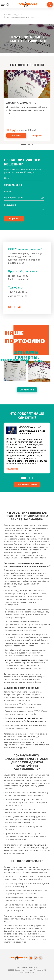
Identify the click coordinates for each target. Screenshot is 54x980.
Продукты (17, 14)
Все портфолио (27, 390)
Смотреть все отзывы (27, 484)
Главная (7, 14)
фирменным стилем (36, 721)
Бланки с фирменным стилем (19, 660)
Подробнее (38, 135)
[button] (24, 145)
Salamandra (9, 775)
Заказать (16, 135)
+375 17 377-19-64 (18, 296)
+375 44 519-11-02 (18, 292)
